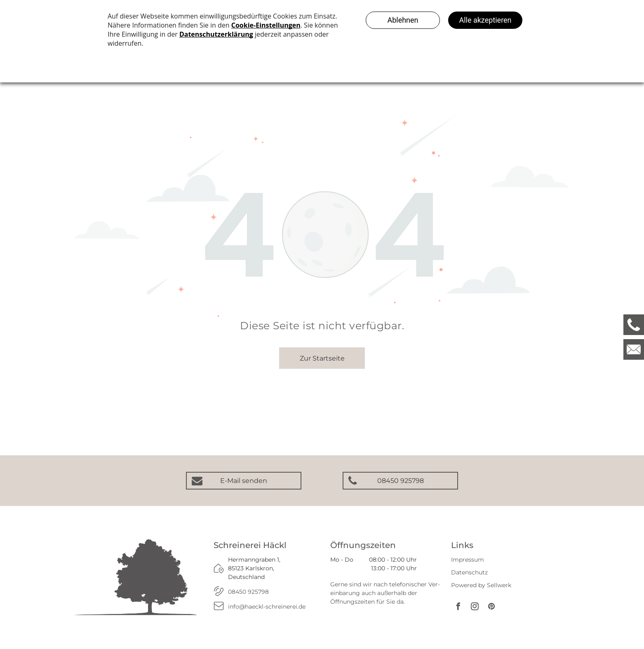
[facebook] (458, 608)
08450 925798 (248, 592)
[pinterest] (491, 608)
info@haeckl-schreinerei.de (267, 607)
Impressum (468, 560)
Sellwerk (499, 585)
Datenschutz (469, 572)
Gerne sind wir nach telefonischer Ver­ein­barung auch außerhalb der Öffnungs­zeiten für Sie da (385, 593)
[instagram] (475, 608)
